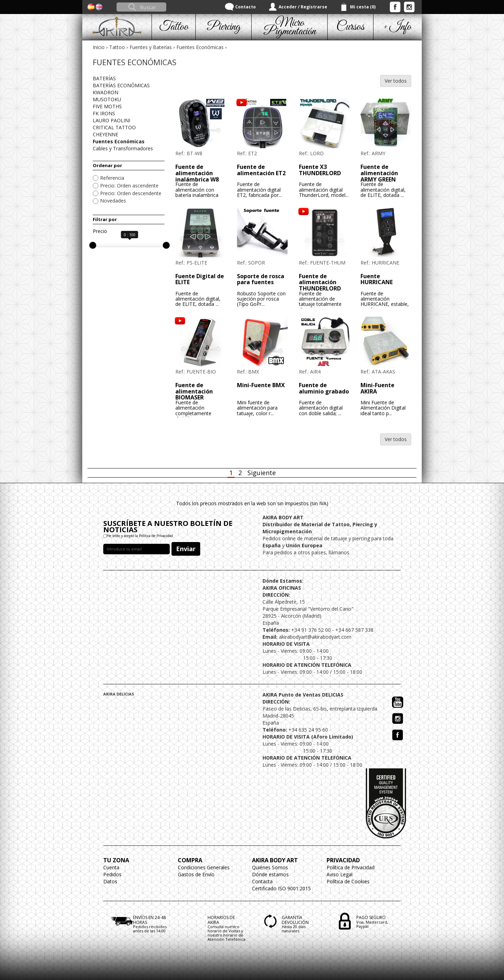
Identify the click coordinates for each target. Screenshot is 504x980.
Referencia (112, 178)
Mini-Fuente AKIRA (377, 388)
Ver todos (396, 81)
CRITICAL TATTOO (114, 127)
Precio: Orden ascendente (129, 186)
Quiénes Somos (270, 867)
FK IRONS (104, 113)
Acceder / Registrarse (303, 7)
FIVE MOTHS (107, 106)
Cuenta (111, 867)
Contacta (262, 881)
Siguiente (262, 473)
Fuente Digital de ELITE (200, 279)
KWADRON (106, 92)
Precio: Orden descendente (131, 193)
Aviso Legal (339, 874)
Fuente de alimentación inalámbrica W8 (197, 173)
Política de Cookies (348, 881)
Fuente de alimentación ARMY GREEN (379, 173)
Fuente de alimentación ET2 (261, 170)
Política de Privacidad (351, 867)
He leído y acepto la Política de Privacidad (140, 536)
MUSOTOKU (107, 99)
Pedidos (112, 874)
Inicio (99, 47)
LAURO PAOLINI (111, 120)
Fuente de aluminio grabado (324, 388)
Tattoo (117, 47)
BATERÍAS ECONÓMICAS (121, 85)
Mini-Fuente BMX (261, 385)
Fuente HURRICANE (377, 279)
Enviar (186, 549)
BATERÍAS (104, 78)
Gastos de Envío (196, 874)
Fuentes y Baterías (151, 47)
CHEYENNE (106, 134)
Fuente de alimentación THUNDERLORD (320, 282)
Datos (110, 881)
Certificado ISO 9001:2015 (281, 888)
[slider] (93, 245)
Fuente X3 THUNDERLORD (320, 170)
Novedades (113, 201)
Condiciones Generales (204, 867)
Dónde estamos (270, 874)
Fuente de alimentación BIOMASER (194, 391)
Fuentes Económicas (200, 47)
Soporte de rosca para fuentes (261, 279)
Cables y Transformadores (123, 148)
